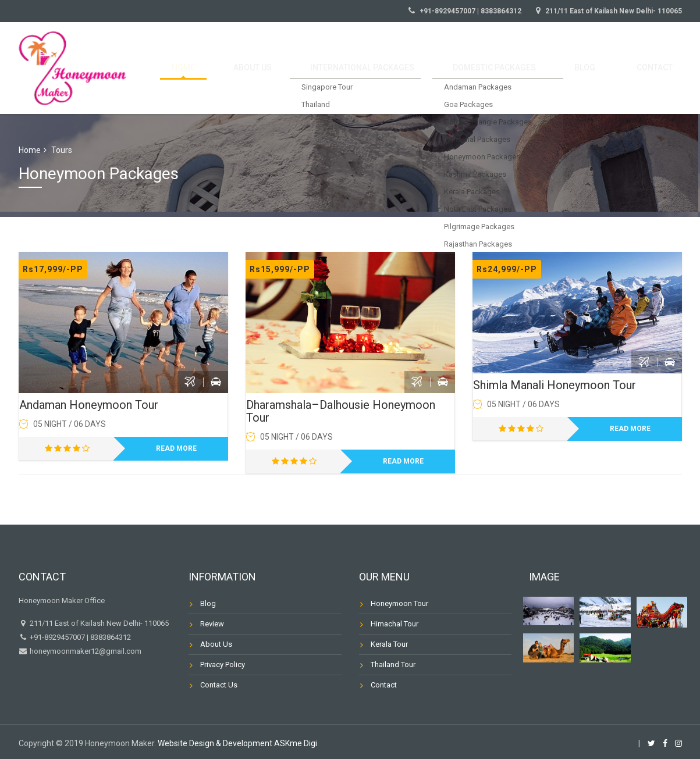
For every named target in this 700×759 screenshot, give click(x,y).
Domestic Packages (529, 68)
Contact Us (219, 685)
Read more (176, 448)
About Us (216, 644)
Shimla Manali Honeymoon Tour (555, 385)
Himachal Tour (395, 624)
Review (212, 624)
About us (312, 68)
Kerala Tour (389, 644)
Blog (605, 68)
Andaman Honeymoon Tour (89, 405)
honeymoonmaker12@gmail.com (85, 651)
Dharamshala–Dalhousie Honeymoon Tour (341, 411)
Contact (661, 68)
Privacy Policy (223, 664)
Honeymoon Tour (399, 603)
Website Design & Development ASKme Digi (237, 743)
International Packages (409, 68)
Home (258, 68)
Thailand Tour (393, 664)
